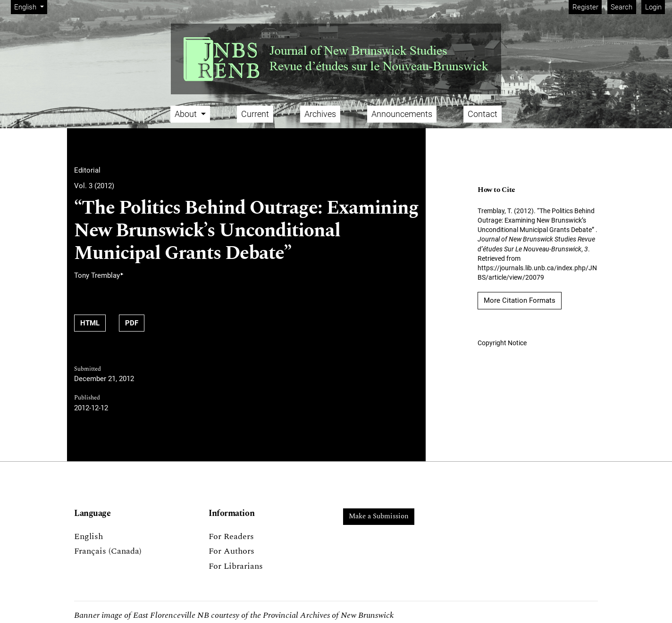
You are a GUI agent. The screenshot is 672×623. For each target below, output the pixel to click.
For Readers (231, 536)
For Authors (231, 551)
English (30, 6)
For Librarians (236, 566)
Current (255, 114)
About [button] (187, 114)
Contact (483, 114)
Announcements (402, 114)
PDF (132, 323)
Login (653, 7)
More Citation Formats (520, 300)
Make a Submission (379, 516)
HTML (90, 323)
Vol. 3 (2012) (94, 186)
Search (622, 7)
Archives (320, 114)
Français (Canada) (108, 551)
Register (585, 7)
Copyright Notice (502, 343)
